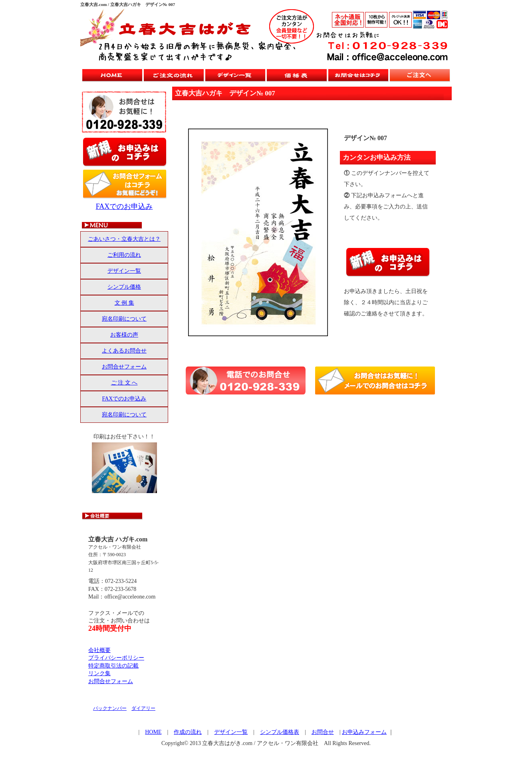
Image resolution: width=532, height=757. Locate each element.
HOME (153, 732)
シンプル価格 (124, 287)
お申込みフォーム (364, 732)
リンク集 (99, 673)
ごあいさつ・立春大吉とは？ (124, 239)
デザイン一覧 (124, 271)
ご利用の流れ (124, 255)
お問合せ (323, 732)
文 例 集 (124, 303)
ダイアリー (143, 708)
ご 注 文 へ (124, 383)
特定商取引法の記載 (113, 666)
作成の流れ (188, 732)
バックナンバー (110, 708)
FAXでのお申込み (124, 206)
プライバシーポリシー (116, 658)
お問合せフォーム (124, 367)
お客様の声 (124, 335)
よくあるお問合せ (124, 351)
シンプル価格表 (280, 732)
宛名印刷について (124, 319)
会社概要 (99, 650)
